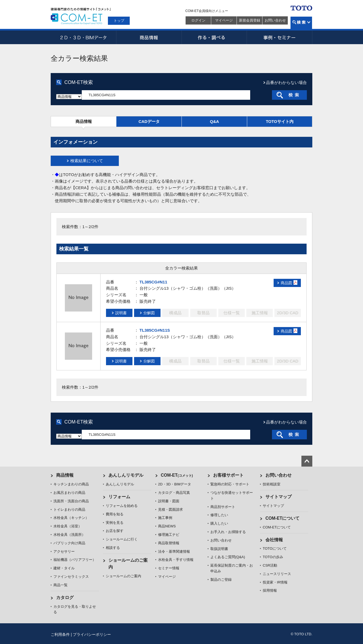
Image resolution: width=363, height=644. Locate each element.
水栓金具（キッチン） (71, 518)
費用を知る (115, 514)
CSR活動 (270, 565)
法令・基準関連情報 (174, 551)
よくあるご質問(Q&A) (228, 557)
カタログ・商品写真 (174, 493)
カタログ (65, 598)
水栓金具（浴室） (68, 526)
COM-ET (177, 475)
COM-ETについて (283, 518)
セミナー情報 (169, 568)
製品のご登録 (221, 580)
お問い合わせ (275, 20)
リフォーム (119, 497)
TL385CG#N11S (155, 330)
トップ (119, 21)
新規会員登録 (250, 20)
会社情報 (274, 540)
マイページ (224, 20)
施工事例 (165, 518)
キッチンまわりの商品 (71, 484)
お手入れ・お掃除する (228, 532)
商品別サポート (223, 507)
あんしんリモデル (126, 475)
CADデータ (149, 121)
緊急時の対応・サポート (230, 484)
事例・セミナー (280, 37)
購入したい (219, 523)
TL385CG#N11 (153, 282)
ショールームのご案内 (123, 576)
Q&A (214, 121)
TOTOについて (275, 548)
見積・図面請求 (170, 510)
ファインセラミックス (71, 577)
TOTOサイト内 (279, 121)
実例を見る (115, 523)
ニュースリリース (277, 574)
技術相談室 (272, 484)
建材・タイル (64, 568)
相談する (113, 548)
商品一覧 (60, 585)
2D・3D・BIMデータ (83, 37)
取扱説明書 (219, 549)
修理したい (219, 515)
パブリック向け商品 (69, 543)
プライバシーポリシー (92, 634)
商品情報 (149, 37)
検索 (301, 23)
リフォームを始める (122, 506)
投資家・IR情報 (275, 582)
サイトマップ (279, 497)
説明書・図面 (169, 501)
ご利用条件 (60, 634)
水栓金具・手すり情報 (176, 560)
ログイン (198, 20)
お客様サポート (228, 475)
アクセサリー (64, 551)
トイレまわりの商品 (69, 510)
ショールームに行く (122, 539)
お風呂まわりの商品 (69, 493)
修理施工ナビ (169, 535)
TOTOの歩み (273, 557)
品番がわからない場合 (286, 82)
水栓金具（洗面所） (69, 535)
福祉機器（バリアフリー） (75, 560)
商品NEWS (167, 526)
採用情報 (270, 590)
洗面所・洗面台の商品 (71, 501)
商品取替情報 (169, 543)
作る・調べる (214, 37)
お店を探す (115, 531)
